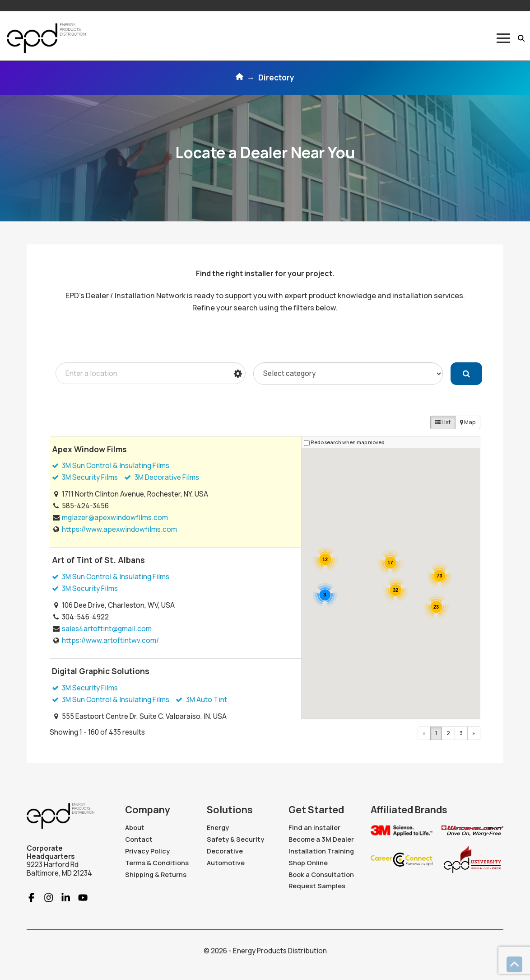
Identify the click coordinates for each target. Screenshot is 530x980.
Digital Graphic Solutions (101, 671)
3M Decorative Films (161, 477)
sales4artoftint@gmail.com (107, 629)
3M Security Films (85, 477)
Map (468, 422)
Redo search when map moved (348, 442)
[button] (503, 38)
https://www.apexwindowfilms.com (119, 529)
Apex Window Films (89, 449)
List (443, 422)
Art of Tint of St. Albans (98, 560)
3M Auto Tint (201, 700)
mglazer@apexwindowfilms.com (115, 518)
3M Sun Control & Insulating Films (111, 466)
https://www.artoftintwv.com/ (110, 640)
